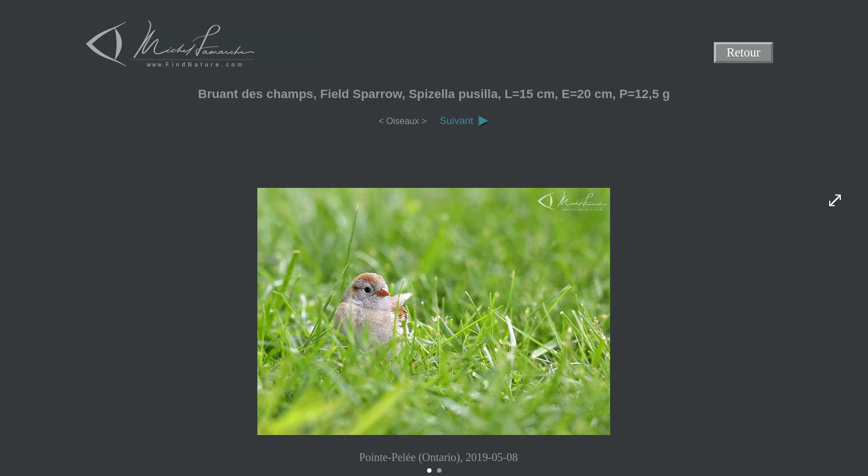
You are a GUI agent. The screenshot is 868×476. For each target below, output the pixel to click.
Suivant (465, 121)
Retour (743, 53)
